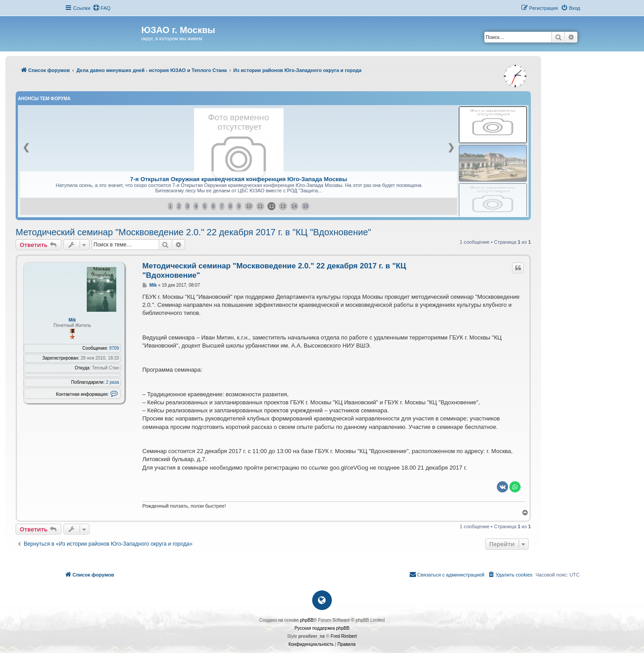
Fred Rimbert (344, 636)
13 (283, 206)
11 (260, 206)
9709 (114, 348)
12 (271, 206)
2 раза (113, 382)
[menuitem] (102, 8)
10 (249, 206)
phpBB (307, 620)
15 (305, 206)
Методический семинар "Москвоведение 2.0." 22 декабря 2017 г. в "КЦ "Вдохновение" (193, 232)
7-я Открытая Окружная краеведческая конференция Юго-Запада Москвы (239, 179)
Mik (72, 320)
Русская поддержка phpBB (322, 628)
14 (294, 206)
